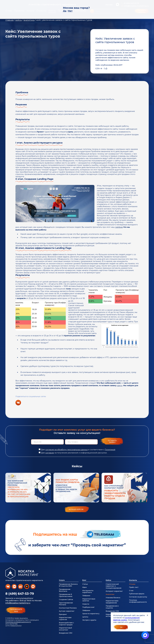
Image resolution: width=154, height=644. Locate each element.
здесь (120, 385)
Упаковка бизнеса (113, 598)
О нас (131, 591)
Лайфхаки (86, 596)
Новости (86, 604)
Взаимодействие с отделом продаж (66, 624)
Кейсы (108, 580)
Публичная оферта (137, 594)
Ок (121, 627)
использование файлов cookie (126, 619)
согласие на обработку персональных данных (67, 450)
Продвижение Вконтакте (65, 590)
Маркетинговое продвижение (112, 602)
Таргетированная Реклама (66, 604)
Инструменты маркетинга (88, 591)
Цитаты (85, 617)
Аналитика (110, 594)
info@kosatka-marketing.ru (18, 603)
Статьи (85, 584)
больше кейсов (76, 509)
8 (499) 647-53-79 (20, 594)
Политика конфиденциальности (18, 622)
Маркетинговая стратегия (65, 618)
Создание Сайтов (66, 599)
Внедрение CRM (66, 633)
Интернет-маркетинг (114, 591)
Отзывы (132, 584)
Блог (84, 580)
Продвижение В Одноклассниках (66, 595)
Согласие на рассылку (138, 597)
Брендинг (63, 614)
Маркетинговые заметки (89, 600)
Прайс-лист (134, 587)
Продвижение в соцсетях (112, 607)
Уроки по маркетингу (91, 614)
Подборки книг (88, 607)
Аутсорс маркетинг (67, 611)
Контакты (133, 580)
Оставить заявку (112, 441)
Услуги (62, 580)
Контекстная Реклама (68, 608)
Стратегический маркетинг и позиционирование (114, 586)
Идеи (84, 587)
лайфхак (119, 227)
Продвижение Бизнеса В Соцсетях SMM (68, 585)
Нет (70, 11)
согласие (50, 453)
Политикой (110, 450)
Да (65, 11)
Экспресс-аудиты (89, 620)
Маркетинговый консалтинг (65, 629)
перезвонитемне (16, 610)
